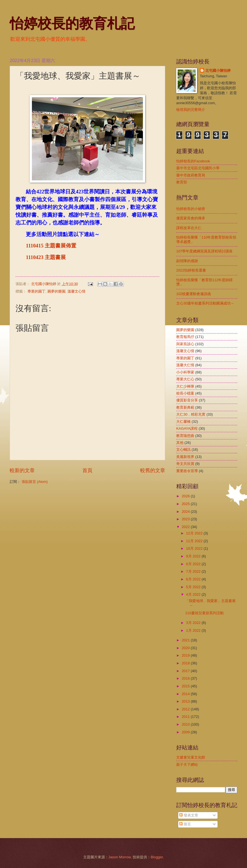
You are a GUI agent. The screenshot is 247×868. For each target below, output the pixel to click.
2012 (186, 709)
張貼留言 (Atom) (35, 482)
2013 (186, 701)
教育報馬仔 (185, 337)
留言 (185, 824)
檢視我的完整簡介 (191, 110)
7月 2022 (194, 571)
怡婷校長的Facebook (193, 161)
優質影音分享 (187, 400)
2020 (186, 648)
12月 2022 (195, 533)
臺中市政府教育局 (191, 175)
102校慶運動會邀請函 (194, 294)
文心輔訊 (183, 450)
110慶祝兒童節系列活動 (204, 613)
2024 (186, 512)
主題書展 (55, 257)
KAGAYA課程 (187, 428)
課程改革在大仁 (189, 228)
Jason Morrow (120, 857)
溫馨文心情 (76, 291)
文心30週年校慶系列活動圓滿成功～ (205, 303)
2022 (186, 527)
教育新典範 (185, 407)
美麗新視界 (185, 457)
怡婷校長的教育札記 (72, 24)
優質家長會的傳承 (191, 218)
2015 (186, 686)
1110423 (35, 257)
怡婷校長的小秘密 (191, 209)
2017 (186, 671)
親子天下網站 (187, 765)
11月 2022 (195, 541)
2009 (186, 732)
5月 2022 (194, 587)
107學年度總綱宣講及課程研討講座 (204, 251)
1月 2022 (194, 630)
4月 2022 (194, 594)
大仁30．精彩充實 (191, 414)
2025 (186, 504)
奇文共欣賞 (185, 464)
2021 (186, 640)
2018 (186, 663)
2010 (186, 724)
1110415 (35, 246)
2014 (186, 694)
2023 (186, 519)
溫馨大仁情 (185, 365)
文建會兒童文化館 (191, 757)
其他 (180, 443)
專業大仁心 (185, 379)
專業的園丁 (36, 291)
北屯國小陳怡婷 (218, 71)
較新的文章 (22, 470)
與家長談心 (185, 344)
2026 (186, 496)
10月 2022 (195, 548)
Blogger (157, 857)
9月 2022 (194, 556)
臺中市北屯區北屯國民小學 (198, 168)
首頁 (87, 470)
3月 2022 (194, 623)
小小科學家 (185, 372)
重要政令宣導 (187, 471)
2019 (186, 655)
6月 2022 (194, 579)
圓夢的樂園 (56, 291)
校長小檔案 (185, 393)
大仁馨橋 (183, 422)
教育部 (182, 182)
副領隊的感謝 (187, 261)
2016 (186, 678)
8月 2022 (194, 564)
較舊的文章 (153, 470)
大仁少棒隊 (185, 386)
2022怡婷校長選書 (191, 270)
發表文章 (189, 815)
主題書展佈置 (61, 246)
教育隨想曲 (185, 436)
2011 (186, 717)
